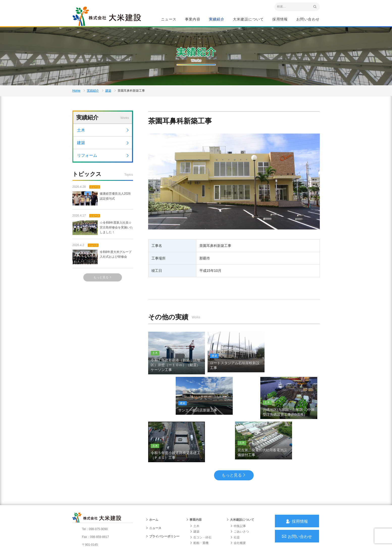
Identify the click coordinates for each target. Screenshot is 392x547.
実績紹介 (217, 19)
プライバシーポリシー (163, 496)
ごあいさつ (240, 491)
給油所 (196, 513)
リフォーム (103, 158)
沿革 (235, 508)
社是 (235, 497)
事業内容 (193, 19)
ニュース (169, 19)
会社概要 (238, 502)
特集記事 (238, 485)
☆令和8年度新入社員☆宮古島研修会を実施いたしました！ (103, 230)
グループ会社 (241, 519)
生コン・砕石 (201, 497)
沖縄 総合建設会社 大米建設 (108, 17)
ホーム (152, 479)
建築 (108, 92)
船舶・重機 (199, 502)
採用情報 (280, 19)
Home (76, 92)
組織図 (237, 513)
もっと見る (103, 280)
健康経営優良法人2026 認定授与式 (102, 201)
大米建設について (249, 19)
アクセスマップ (94, 513)
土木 (103, 133)
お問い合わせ (308, 19)
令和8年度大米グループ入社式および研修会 (102, 259)
